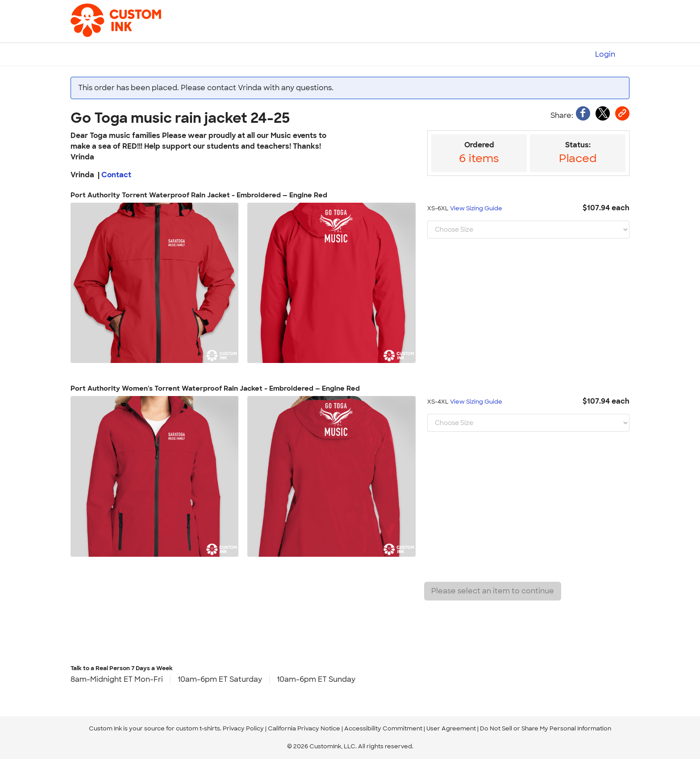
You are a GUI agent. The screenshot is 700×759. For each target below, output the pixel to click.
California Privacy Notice (304, 728)
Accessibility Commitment (383, 728)
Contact (116, 175)
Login (605, 54)
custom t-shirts (198, 728)
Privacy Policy (243, 728)
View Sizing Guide (476, 208)
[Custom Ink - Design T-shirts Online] (102, 16)
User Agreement (451, 728)
